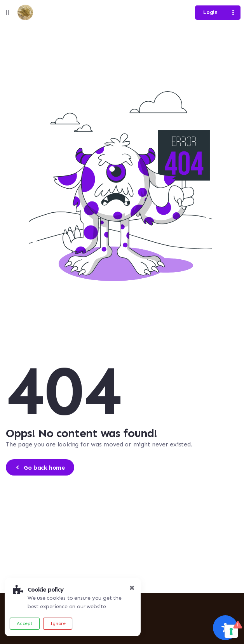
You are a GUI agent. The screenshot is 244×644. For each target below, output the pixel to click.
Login (210, 12)
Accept (25, 623)
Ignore (58, 623)
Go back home (39, 468)
